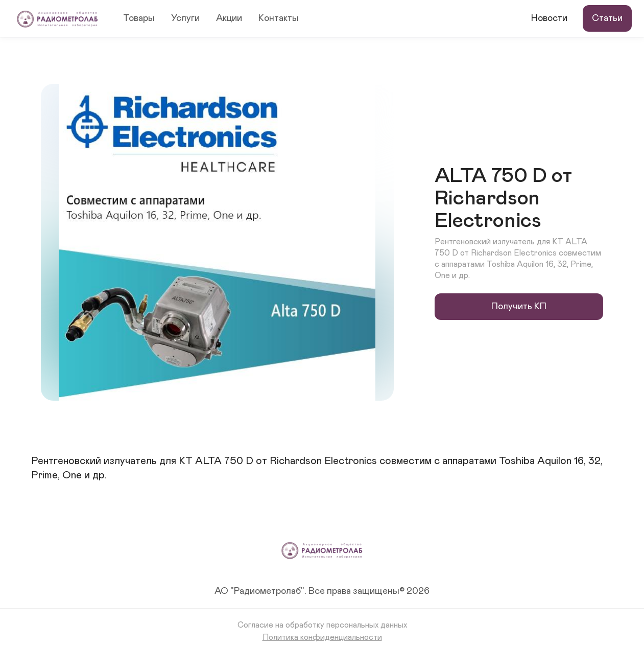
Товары (139, 18)
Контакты (279, 18)
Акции (229, 18)
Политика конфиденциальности (322, 637)
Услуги (185, 18)
